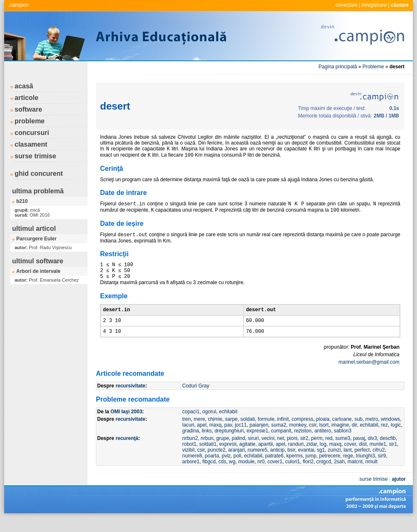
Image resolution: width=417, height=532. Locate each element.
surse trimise (35, 156)
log (323, 457)
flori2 (308, 474)
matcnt (355, 474)
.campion (19, 5)
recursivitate (130, 398)
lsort (324, 437)
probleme (30, 121)
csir (313, 437)
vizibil (188, 462)
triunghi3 (365, 468)
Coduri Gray (196, 398)
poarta (212, 468)
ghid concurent (39, 174)
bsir (291, 462)
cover (350, 457)
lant (348, 462)
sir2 (304, 451)
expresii (228, 457)
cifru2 (378, 462)
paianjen (259, 437)
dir (355, 437)
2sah (339, 474)
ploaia (323, 432)
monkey (298, 437)
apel (202, 437)
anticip (278, 462)
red (329, 451)
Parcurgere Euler (36, 239)
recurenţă (127, 451)
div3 (372, 451)
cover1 (275, 474)
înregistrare (374, 5)
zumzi (334, 462)
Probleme (373, 67)
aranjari (236, 462)
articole (26, 98)
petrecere (330, 468)
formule (266, 432)
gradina (191, 443)
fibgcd (209, 474)
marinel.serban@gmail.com (369, 375)
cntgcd (324, 474)
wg (232, 474)
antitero (323, 443)
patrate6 (274, 468)
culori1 (293, 474)
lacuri (188, 437)
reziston (303, 443)
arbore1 (191, 474)
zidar (312, 457)
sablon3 (343, 443)
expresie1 (257, 443)
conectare (346, 5)
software (28, 109)
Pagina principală (338, 67)
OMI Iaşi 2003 (126, 424)
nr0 (261, 474)
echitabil (228, 424)
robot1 (189, 457)
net (281, 451)
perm (317, 451)
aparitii (265, 457)
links (207, 443)
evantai (306, 462)
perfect (362, 462)
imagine (340, 437)
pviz (226, 468)
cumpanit (281, 443)
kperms (295, 468)
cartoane (342, 432)
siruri (254, 451)
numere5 (257, 462)
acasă (24, 86)
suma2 (279, 437)
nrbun (207, 451)
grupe (222, 451)
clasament (31, 144)
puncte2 (217, 462)
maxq (215, 437)
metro (372, 432)
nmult (371, 474)
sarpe (231, 432)
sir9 (382, 468)
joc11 (241, 437)
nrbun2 (190, 451)
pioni (292, 451)
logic (396, 437)
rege (348, 468)
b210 (22, 201)
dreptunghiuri (229, 443)
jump (311, 468)
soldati (247, 432)
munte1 (378, 457)
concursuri (32, 133)
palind (239, 451)
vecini (268, 451)
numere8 (192, 468)
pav (228, 437)
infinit (283, 432)
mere (199, 432)
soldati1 (208, 457)
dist (363, 457)
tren (187, 432)
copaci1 (191, 424)
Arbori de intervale (38, 271)
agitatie (247, 457)
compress (302, 432)
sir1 (393, 457)
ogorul (209, 424)
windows (390, 432)
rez (385, 437)
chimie (215, 432)
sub (358, 432)
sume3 (343, 451)
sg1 (321, 462)
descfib (388, 451)
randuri (296, 457)
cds (222, 474)
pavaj (359, 451)
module (246, 474)
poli (237, 468)
